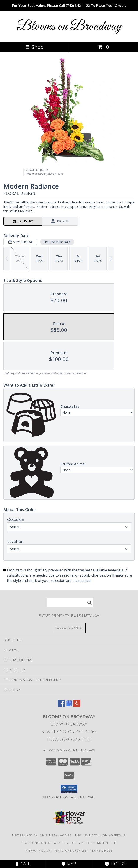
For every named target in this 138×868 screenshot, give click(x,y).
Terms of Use (102, 850)
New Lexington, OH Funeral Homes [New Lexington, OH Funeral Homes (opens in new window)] (42, 835)
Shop (34, 47)
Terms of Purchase (70, 850)
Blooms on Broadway (69, 26)
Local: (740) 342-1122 (69, 739)
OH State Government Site (95, 843)
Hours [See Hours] (115, 864)
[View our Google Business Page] (69, 705)
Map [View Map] (69, 864)
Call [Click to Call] (23, 864)
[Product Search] (70, 603)
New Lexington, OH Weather (45, 843)
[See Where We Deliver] (69, 627)
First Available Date (57, 242)
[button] (69, 789)
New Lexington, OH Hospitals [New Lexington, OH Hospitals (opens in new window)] (101, 835)
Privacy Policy (38, 850)
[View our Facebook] (61, 705)
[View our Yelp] (77, 705)
